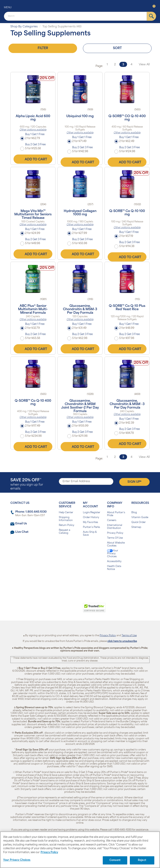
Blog (134, 513)
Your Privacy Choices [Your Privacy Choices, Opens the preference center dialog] (17, 860)
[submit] (151, 16)
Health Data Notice (114, 568)
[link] (64, 610)
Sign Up (134, 482)
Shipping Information (66, 519)
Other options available (33, 130)
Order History (91, 518)
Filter (43, 48)
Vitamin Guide (140, 518)
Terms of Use (129, 636)
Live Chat (22, 532)
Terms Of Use (115, 538)
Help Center (66, 513)
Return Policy (67, 525)
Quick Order (139, 522)
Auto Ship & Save (90, 534)
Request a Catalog (65, 532)
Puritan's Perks (91, 527)
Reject (142, 860)
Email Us (21, 524)
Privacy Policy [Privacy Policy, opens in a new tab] (49, 852)
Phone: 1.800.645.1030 (31, 512)
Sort (117, 48)
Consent (115, 860)
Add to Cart (33, 159)
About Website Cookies (116, 544)
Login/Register (92, 513)
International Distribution (115, 527)
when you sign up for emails (27, 484)
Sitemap (136, 527)
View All (144, 65)
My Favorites (90, 522)
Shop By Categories (24, 27)
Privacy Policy (115, 533)
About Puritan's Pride (116, 514)
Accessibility (114, 562)
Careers (112, 520)
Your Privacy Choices (113, 554)
